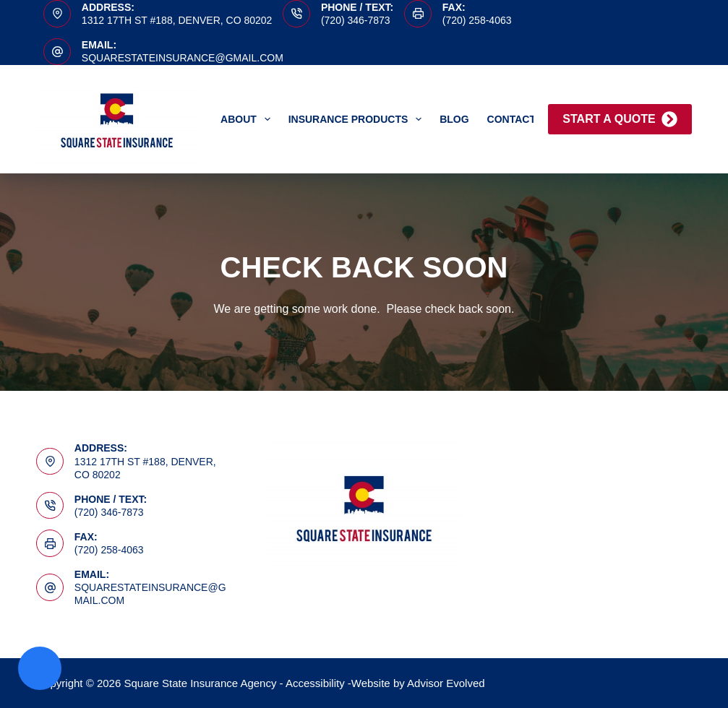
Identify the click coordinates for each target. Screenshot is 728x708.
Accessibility (315, 683)
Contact (511, 119)
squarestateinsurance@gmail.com (183, 58)
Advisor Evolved (446, 683)
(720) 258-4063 (477, 20)
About (248, 119)
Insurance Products (358, 119)
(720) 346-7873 (356, 20)
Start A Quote (620, 119)
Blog (454, 119)
